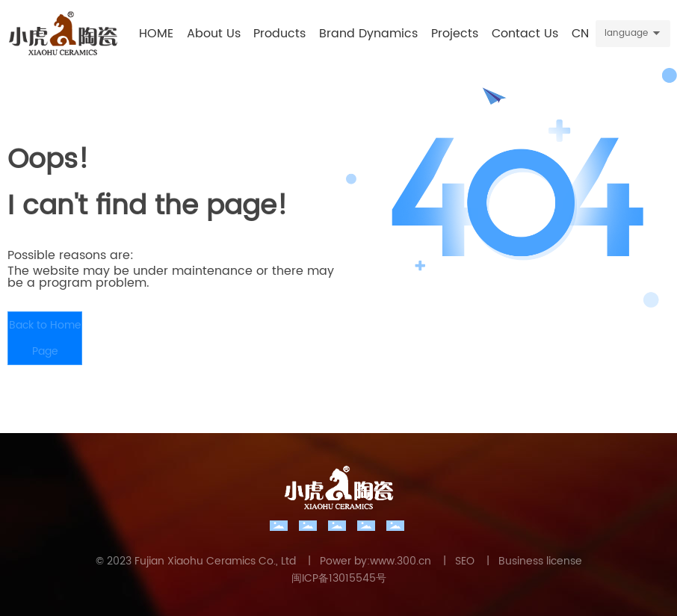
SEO (465, 561)
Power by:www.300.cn (375, 561)
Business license (540, 561)
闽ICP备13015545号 (339, 578)
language (626, 33)
